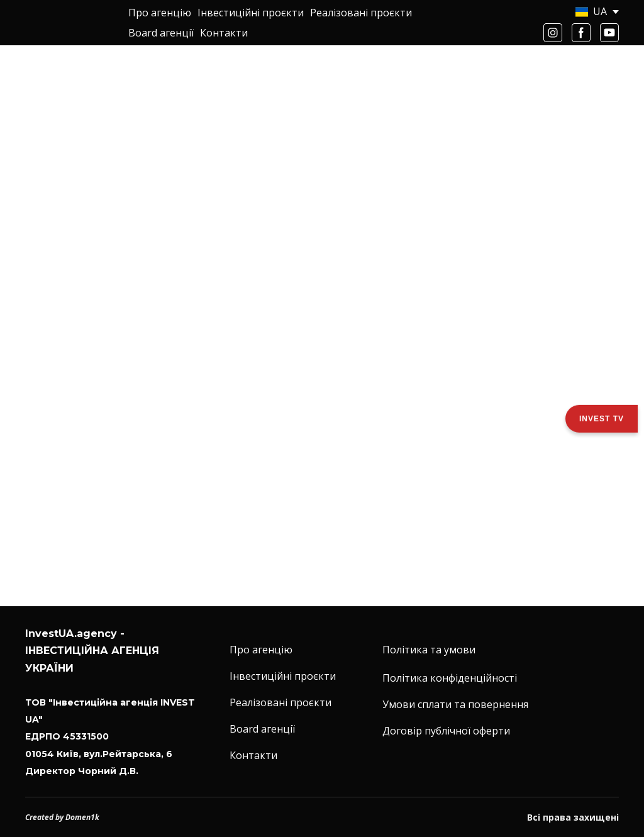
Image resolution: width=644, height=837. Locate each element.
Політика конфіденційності (450, 678)
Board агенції (161, 33)
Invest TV (602, 418)
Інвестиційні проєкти (251, 13)
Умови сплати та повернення (455, 704)
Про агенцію (160, 13)
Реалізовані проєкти (361, 13)
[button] (553, 33)
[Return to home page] (67, 23)
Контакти (224, 33)
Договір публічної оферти (446, 731)
